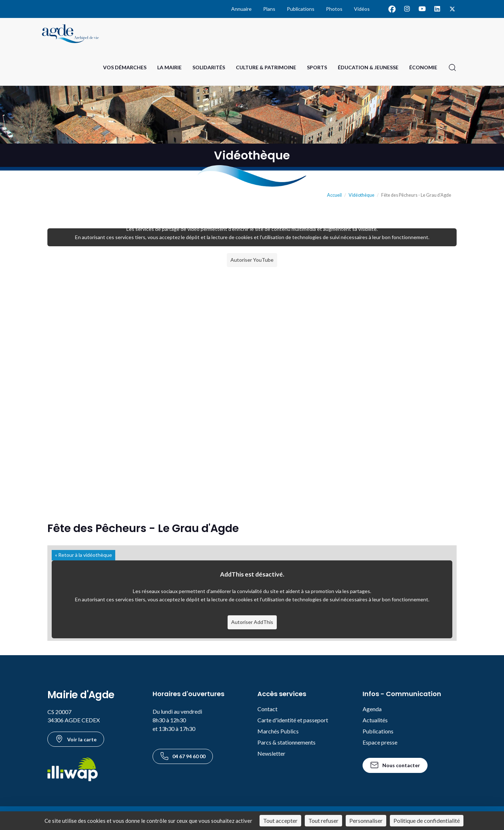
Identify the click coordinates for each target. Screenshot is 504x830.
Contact (267, 709)
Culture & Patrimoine (266, 67)
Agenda (372, 709)
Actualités (375, 720)
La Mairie (169, 67)
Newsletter (271, 753)
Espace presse (380, 742)
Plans (269, 9)
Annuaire (241, 9)
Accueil (334, 195)
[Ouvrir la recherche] (452, 67)
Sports (317, 67)
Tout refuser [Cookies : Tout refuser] (323, 820)
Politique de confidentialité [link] (427, 820)
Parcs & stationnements (286, 742)
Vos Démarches (125, 67)
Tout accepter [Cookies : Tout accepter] (280, 820)
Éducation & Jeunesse (368, 67)
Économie (423, 67)
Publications (301, 9)
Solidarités (209, 67)
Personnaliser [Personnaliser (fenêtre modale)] (366, 820)
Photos (334, 9)
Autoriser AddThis (252, 622)
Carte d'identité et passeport (293, 720)
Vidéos (362, 9)
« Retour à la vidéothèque (83, 555)
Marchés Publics (278, 731)
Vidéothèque (361, 195)
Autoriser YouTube (252, 260)
